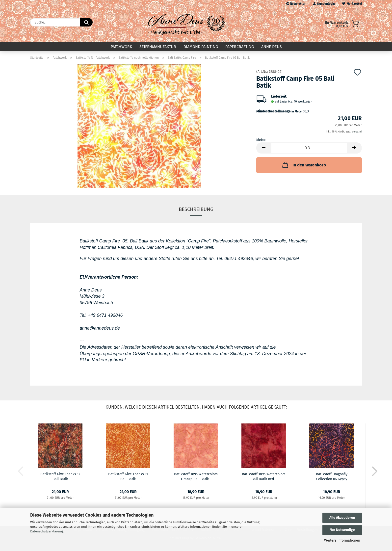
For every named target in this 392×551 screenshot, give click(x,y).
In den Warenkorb (304, 165)
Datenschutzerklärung (47, 531)
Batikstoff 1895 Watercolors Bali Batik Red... (264, 476)
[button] (264, 148)
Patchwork (121, 47)
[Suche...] (86, 22)
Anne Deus (272, 47)
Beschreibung (196, 209)
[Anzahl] (309, 148)
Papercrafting (240, 47)
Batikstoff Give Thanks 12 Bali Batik (60, 476)
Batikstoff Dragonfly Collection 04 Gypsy (332, 476)
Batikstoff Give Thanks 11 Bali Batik (128, 476)
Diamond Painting (201, 47)
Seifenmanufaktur (158, 47)
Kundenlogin (324, 4)
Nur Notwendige (342, 530)
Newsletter (296, 4)
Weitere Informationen (342, 540)
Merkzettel (352, 4)
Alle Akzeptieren (342, 518)
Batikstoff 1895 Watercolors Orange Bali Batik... (196, 476)
